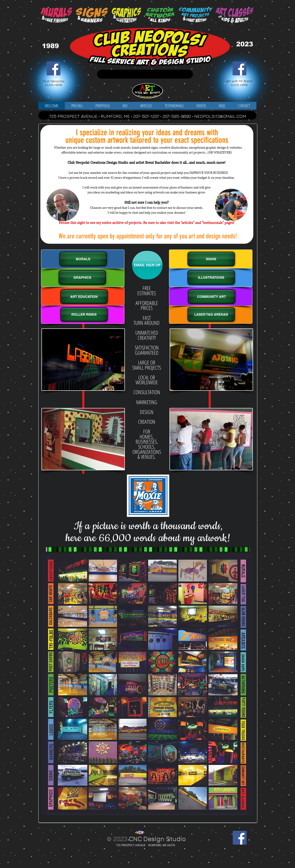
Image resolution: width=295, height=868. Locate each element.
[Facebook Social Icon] (54, 68)
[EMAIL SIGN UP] (147, 265)
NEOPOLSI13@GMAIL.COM (220, 116)
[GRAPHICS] (82, 277)
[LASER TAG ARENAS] (211, 314)
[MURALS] (83, 259)
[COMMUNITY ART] (212, 297)
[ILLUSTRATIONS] (211, 277)
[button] (103, 106)
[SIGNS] (211, 259)
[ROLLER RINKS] (84, 314)
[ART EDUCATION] (84, 297)
